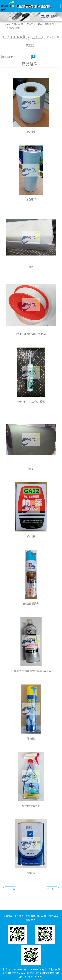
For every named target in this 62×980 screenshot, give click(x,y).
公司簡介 (19, 916)
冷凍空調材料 (48, 973)
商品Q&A (53, 916)
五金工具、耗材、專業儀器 (40, 24)
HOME (7, 24)
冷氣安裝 (8, 916)
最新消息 (30, 916)
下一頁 (52, 889)
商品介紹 (19, 24)
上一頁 (10, 889)
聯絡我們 (31, 920)
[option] (31, 17)
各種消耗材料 (13, 28)
